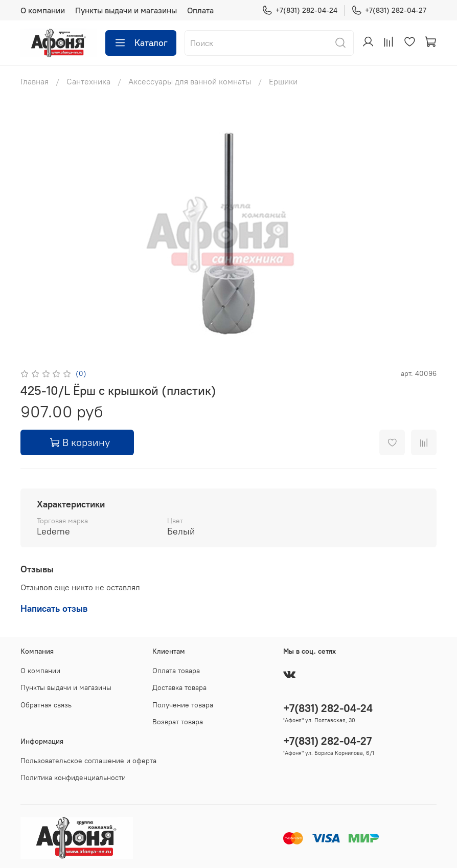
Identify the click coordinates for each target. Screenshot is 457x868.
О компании (43, 10)
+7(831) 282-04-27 (389, 10)
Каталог (141, 43)
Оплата (200, 10)
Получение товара (183, 705)
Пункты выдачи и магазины (126, 10)
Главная (35, 81)
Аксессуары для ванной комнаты (190, 81)
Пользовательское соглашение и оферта (88, 761)
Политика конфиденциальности (73, 777)
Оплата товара (176, 671)
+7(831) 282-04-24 (300, 10)
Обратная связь (46, 705)
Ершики (283, 81)
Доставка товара (179, 687)
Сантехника (88, 81)
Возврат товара (178, 722)
